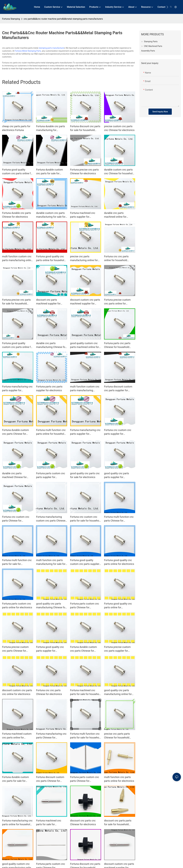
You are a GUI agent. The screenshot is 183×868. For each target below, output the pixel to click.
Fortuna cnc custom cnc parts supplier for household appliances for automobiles (118, 432)
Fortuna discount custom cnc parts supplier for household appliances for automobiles (118, 389)
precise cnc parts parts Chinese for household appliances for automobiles (119, 736)
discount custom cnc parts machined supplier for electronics (85, 302)
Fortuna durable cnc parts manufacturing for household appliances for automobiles (50, 128)
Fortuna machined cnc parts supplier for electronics (83, 215)
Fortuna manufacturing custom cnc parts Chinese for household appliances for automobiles (51, 519)
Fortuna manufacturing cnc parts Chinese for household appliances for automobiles (51, 736)
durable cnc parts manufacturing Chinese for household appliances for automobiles (51, 345)
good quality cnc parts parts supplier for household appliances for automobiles (118, 475)
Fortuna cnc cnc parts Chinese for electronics (49, 692)
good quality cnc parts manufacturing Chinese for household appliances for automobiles (51, 606)
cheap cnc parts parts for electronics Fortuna (16, 128)
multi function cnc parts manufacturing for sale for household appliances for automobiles (51, 562)
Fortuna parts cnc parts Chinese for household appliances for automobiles (119, 345)
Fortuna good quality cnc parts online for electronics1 (118, 606)
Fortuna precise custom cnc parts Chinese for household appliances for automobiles (16, 649)
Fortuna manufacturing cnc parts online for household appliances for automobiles (17, 823)
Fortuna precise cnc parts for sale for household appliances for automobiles (17, 302)
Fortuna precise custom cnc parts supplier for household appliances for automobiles (118, 649)
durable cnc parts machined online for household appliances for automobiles (118, 215)
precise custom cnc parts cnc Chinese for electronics (119, 128)
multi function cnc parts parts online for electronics (119, 779)
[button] (167, 7)
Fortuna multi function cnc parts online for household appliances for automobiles (51, 432)
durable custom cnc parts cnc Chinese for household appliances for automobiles (119, 172)
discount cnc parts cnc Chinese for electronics (83, 822)
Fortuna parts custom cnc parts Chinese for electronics (85, 606)
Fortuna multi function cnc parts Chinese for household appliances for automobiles (119, 519)
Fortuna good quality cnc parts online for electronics (119, 562)
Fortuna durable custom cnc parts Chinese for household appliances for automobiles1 (84, 649)
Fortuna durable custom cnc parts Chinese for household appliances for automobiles (16, 432)
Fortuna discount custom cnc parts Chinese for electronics (50, 779)
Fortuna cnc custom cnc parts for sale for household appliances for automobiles (86, 519)
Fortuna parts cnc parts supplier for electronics (49, 388)
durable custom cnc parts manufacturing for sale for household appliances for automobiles (51, 215)
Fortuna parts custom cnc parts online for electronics (17, 605)
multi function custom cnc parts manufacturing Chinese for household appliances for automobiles (85, 389)
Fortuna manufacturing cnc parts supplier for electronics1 (85, 432)
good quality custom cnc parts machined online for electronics (84, 345)
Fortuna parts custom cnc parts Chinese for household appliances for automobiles (85, 779)
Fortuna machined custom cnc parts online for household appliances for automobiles (17, 736)
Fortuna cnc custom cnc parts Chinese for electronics (16, 519)
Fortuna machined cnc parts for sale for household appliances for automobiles (86, 692)
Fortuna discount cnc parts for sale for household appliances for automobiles (85, 128)
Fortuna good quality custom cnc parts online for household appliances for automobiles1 (18, 345)
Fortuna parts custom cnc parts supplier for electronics (50, 475)
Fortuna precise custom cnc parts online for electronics (117, 302)
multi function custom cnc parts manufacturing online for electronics (17, 259)
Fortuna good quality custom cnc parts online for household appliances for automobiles (18, 172)
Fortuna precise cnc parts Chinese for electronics (84, 171)
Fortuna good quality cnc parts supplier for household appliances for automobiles (50, 649)
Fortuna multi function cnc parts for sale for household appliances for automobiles (86, 736)
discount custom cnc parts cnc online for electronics (17, 692)
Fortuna (18, 51)
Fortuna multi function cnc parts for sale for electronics (17, 562)
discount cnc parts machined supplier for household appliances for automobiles (50, 302)
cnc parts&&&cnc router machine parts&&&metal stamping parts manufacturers (63, 19)
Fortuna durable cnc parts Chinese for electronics (17, 215)
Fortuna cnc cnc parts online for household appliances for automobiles (119, 259)
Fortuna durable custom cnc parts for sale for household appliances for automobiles (50, 172)
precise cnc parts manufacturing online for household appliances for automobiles (84, 259)
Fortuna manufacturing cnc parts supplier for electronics (17, 389)
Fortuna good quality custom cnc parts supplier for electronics (85, 562)
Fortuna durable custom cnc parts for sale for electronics (15, 779)
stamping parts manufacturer (51, 48)
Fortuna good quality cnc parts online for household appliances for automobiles (51, 259)
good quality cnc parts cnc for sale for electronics (85, 475)
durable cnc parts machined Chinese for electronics (14, 475)
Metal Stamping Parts (31, 51)
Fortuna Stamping (11, 19)
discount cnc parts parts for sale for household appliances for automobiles (119, 823)
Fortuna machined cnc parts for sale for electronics (49, 823)
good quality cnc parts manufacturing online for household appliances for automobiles (118, 692)
